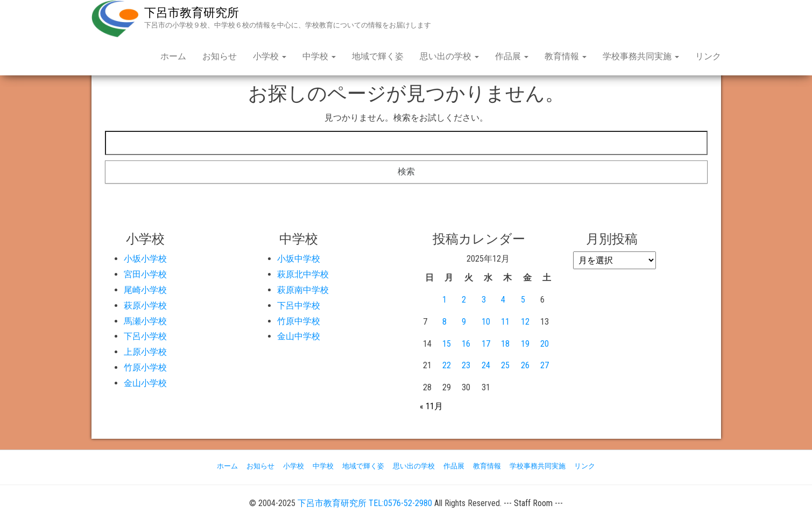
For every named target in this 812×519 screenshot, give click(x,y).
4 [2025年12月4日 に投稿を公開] (503, 300)
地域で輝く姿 (378, 56)
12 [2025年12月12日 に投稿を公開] (525, 322)
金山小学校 (145, 383)
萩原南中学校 (303, 290)
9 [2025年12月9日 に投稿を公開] (464, 322)
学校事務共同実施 (641, 56)
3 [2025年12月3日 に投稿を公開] (484, 300)
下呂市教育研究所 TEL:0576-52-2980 (365, 503)
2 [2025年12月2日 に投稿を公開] (464, 300)
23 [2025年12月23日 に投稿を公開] (466, 365)
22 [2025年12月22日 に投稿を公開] (447, 365)
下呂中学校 (299, 306)
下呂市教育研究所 (192, 13)
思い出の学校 (449, 56)
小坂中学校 (299, 259)
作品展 (512, 56)
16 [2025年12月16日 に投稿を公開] (466, 344)
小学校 (270, 56)
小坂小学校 (145, 259)
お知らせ (220, 56)
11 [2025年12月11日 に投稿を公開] (505, 322)
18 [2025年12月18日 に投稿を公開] (505, 344)
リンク (708, 56)
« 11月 (431, 406)
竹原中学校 (299, 321)
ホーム (173, 56)
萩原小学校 (145, 306)
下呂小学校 (145, 336)
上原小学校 (145, 352)
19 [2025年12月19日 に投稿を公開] (525, 344)
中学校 (319, 56)
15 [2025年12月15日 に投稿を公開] (447, 344)
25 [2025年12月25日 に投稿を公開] (505, 365)
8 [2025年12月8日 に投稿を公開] (444, 322)
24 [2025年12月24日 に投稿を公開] (486, 365)
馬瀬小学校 (145, 321)
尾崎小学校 (145, 290)
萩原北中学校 (303, 274)
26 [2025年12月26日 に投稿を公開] (525, 365)
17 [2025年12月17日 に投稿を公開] (486, 344)
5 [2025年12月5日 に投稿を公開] (523, 300)
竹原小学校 (145, 367)
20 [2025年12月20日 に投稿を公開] (545, 344)
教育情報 (566, 56)
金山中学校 (299, 336)
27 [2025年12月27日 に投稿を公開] (545, 365)
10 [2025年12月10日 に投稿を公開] (486, 322)
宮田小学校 (145, 274)
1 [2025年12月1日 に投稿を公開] (444, 300)
